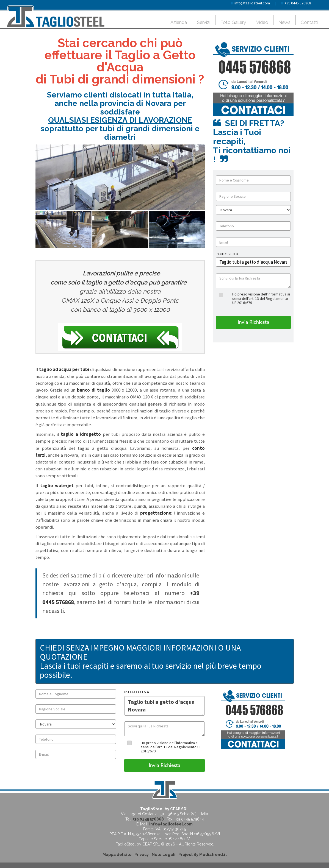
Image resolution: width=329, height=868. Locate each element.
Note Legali (164, 855)
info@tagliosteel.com (252, 3)
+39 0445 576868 (298, 3)
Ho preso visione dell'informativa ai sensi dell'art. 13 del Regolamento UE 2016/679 (261, 298)
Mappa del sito (117, 855)
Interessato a (137, 692)
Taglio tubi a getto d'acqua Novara (164, 706)
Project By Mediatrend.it (203, 855)
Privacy (142, 855)
